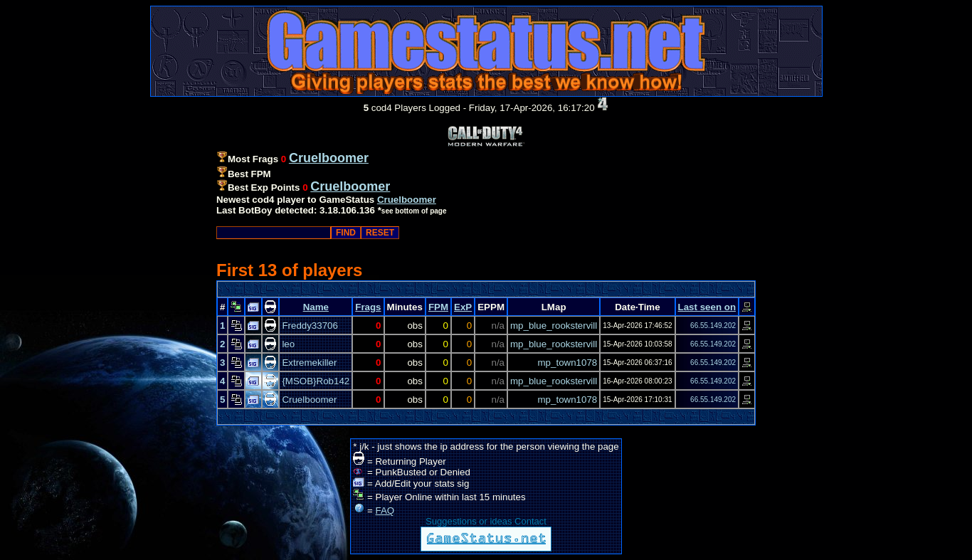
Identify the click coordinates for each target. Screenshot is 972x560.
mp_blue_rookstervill (554, 326)
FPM (438, 307)
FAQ (385, 511)
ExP (463, 307)
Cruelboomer (407, 200)
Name (316, 307)
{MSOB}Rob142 (316, 381)
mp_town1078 (568, 363)
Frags (368, 307)
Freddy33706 (310, 326)
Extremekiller (309, 363)
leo (288, 344)
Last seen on (707, 307)
